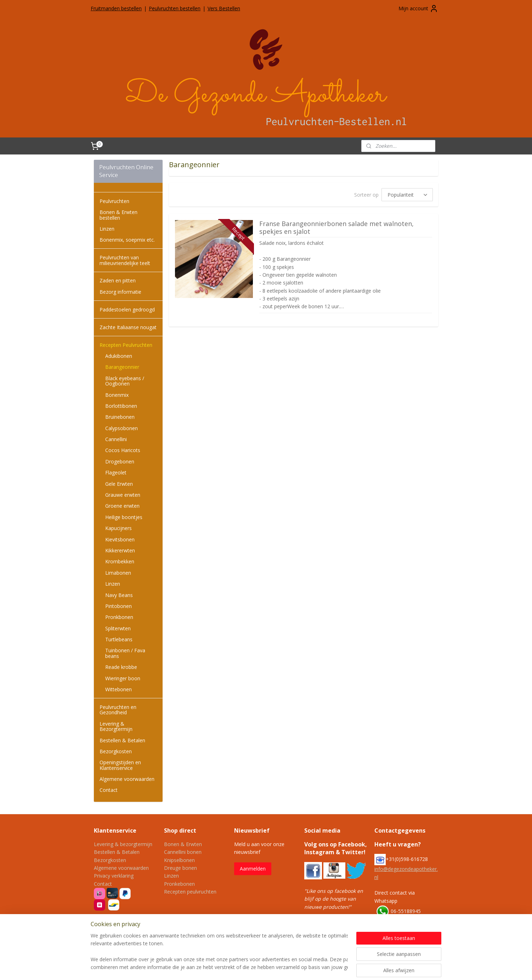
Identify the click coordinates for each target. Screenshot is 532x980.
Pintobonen (118, 606)
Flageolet (116, 472)
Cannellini (116, 439)
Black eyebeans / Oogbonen (125, 381)
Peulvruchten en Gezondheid (118, 710)
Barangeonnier (122, 367)
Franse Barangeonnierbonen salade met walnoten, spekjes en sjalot (336, 228)
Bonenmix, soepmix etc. (127, 240)
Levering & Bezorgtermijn (116, 726)
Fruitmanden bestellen (116, 8)
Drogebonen (120, 461)
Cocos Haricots (123, 450)
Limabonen (118, 573)
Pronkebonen (179, 884)
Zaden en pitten (118, 280)
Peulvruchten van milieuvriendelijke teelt (125, 260)
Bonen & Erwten (183, 844)
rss (268, 967)
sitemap (253, 967)
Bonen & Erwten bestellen (118, 215)
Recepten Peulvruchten (126, 345)
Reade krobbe (121, 667)
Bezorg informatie (120, 292)
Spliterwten (118, 628)
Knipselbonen (179, 860)
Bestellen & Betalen (122, 740)
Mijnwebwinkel (357, 967)
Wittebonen (118, 689)
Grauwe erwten (123, 495)
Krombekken (120, 561)
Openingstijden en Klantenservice (120, 765)
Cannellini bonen (183, 852)
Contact (109, 790)
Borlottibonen (121, 406)
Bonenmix (117, 395)
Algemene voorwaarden (127, 779)
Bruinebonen (120, 417)
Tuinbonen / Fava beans (125, 653)
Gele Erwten (119, 484)
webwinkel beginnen (295, 967)
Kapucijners (118, 528)
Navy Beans (119, 595)
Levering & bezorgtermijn (123, 844)
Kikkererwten (120, 550)
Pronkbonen (119, 617)
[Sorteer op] (407, 195)
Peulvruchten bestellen (175, 8)
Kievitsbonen (120, 539)
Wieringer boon (123, 678)
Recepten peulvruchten (190, 892)
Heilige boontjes (124, 517)
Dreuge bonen (180, 868)
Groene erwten (122, 506)
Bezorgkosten (116, 751)
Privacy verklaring (114, 876)
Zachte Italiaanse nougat (128, 327)
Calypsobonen (121, 428)
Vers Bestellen (224, 8)
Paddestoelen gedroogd (127, 309)
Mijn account (418, 9)
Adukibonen (119, 356)
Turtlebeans (119, 639)
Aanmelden (253, 869)
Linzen (107, 229)
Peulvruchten (114, 201)
